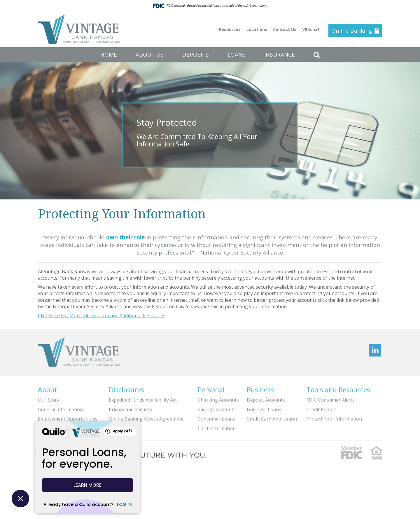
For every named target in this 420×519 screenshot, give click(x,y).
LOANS (237, 55)
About (47, 388)
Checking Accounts (218, 398)
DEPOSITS (196, 55)
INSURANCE (280, 55)
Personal (211, 388)
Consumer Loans (216, 417)
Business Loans (264, 408)
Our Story (49, 398)
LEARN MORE (87, 485)
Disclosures (126, 388)
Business (260, 388)
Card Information (217, 427)
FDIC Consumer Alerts (331, 398)
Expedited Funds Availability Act (143, 398)
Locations (257, 29)
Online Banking (352, 31)
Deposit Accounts (266, 398)
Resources (230, 29)
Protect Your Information (334, 417)
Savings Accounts (217, 408)
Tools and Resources (338, 388)
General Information (60, 408)
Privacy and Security (131, 408)
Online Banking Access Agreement (146, 417)
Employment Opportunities (68, 417)
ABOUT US (150, 55)
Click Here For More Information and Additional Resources (102, 315)
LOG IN (124, 504)
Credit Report (321, 408)
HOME (109, 55)
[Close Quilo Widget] (20, 499)
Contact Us (285, 29)
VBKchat (311, 29)
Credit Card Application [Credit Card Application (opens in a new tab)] (272, 417)
